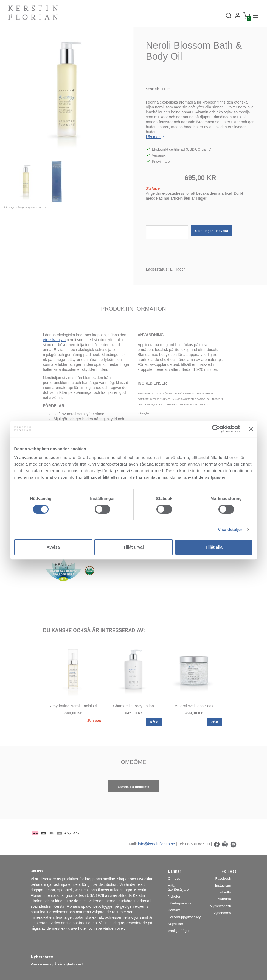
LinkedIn (224, 892)
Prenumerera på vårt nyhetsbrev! (57, 964)
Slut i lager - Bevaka (212, 231)
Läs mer (155, 137)
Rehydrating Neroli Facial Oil (73, 706)
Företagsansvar (180, 903)
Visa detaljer (230, 529)
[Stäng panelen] (251, 429)
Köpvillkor (176, 924)
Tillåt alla (214, 547)
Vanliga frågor (179, 931)
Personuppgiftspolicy (182, 917)
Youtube (224, 899)
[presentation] (188, 215)
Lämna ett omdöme (133, 787)
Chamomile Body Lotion (133, 706)
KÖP (154, 722)
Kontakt (174, 910)
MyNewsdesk (220, 906)
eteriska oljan (54, 340)
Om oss (174, 879)
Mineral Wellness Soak (194, 706)
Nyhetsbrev (222, 913)
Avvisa (53, 547)
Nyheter (174, 896)
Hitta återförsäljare (178, 887)
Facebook (223, 879)
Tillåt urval (133, 547)
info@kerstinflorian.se (157, 844)
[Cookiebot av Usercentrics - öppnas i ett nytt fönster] (216, 429)
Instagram (223, 885)
